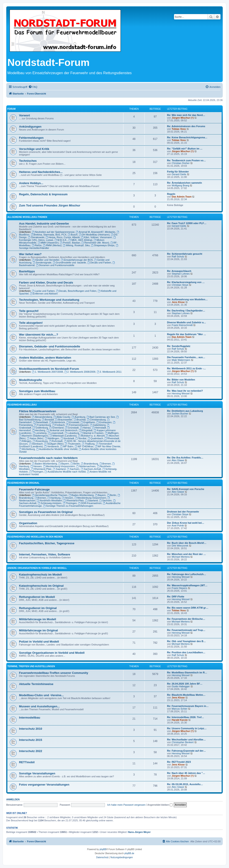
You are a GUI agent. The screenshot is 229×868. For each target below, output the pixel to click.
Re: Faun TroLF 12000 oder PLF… (187, 223)
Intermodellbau (30, 718)
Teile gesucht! (29, 311)
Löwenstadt (56, 433)
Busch (73, 235)
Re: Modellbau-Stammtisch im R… (187, 673)
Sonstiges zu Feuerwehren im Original (46, 512)
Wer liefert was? (30, 254)
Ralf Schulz (178, 256)
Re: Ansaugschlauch (179, 271)
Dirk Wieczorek (180, 546)
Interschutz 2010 (31, 729)
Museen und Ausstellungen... (39, 706)
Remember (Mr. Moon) (95, 243)
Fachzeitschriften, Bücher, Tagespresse (47, 543)
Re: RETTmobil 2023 (179, 762)
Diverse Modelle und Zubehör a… (187, 322)
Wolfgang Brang (181, 185)
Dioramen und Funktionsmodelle (55, 265)
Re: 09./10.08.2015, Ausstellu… (185, 784)
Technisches (28, 161)
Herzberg (39, 430)
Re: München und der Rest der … (187, 554)
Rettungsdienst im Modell (37, 597)
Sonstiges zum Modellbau (37, 391)
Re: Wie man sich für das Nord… (186, 115)
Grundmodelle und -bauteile (69, 263)
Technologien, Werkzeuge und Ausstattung (49, 300)
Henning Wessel (181, 393)
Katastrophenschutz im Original (41, 586)
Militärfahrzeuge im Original (38, 630)
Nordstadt (67, 438)
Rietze (37, 245)
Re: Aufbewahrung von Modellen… (187, 299)
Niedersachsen (86, 466)
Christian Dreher (181, 163)
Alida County (62, 417)
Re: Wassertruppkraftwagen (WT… (187, 585)
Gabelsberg (98, 425)
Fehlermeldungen (31, 138)
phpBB (103, 849)
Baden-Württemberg (45, 464)
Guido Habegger (181, 686)
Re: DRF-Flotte (176, 597)
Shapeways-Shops (103, 245)
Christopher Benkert (183, 742)
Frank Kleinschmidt (182, 325)
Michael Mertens (181, 557)
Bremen (105, 464)
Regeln (171, 194)
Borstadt (48, 420)
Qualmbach (95, 438)
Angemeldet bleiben (160, 805)
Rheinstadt (112, 438)
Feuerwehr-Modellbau (22, 405)
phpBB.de (129, 853)
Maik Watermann (181, 360)
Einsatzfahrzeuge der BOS (77, 260)
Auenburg (78, 417)
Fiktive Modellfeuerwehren (38, 411)
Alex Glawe (178, 460)
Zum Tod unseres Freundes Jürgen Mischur (50, 205)
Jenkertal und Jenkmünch (62, 430)
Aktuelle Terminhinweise (36, 684)
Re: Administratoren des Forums (186, 126)
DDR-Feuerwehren (90, 503)
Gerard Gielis (179, 174)
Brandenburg (89, 464)
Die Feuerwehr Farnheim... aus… (186, 357)
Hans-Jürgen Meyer (139, 832)
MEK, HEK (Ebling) (80, 240)
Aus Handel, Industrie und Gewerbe (44, 224)
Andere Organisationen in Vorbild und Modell (37, 568)
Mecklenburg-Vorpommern (59, 466)
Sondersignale (42, 263)
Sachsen (73, 469)
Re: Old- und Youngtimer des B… (186, 641)
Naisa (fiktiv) (35, 438)
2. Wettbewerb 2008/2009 (80, 372)
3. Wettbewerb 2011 (109, 372)
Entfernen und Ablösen (44, 294)
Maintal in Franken (92, 433)
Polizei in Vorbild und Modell (39, 642)
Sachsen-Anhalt (91, 469)
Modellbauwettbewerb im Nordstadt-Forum (49, 369)
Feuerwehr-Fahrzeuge (34, 489)
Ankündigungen (30, 127)
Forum (12, 109)
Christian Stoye (180, 285)
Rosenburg (40, 441)
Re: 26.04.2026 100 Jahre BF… (185, 684)
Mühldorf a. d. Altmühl (91, 436)
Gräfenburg (40, 428)
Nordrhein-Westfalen (50, 500)
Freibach (59, 425)
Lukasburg (72, 433)
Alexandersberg (42, 417)
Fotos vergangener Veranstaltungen (44, 785)
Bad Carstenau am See (101, 417)
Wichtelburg (27, 449)
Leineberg (40, 433)
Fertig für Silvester (178, 172)
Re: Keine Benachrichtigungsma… (187, 137)
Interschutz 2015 (31, 740)
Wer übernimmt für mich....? (39, 335)
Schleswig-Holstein (50, 503)
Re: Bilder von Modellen (181, 380)
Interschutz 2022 (31, 751)
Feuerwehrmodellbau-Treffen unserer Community (54, 673)
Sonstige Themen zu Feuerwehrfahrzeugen (68, 506)
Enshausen (104, 422)
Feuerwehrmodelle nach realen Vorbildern (48, 458)
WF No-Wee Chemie (108, 446)
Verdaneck (52, 446)
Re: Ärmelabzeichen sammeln (184, 183)
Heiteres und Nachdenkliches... (41, 172)
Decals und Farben (99, 263)
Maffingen (112, 433)
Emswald (73, 422)
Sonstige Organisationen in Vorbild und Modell (52, 653)
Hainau (85, 428)
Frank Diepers (179, 588)
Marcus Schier (180, 709)
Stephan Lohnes (181, 274)
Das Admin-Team (182, 197)
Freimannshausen (77, 425)
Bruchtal (80, 420)
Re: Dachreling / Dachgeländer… (186, 311)
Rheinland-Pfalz (41, 469)
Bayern (64, 464)
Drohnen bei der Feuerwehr (183, 512)
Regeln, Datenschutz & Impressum (43, 194)
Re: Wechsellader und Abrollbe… (186, 740)
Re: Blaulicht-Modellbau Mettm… (186, 695)
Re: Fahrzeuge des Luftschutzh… (187, 574)
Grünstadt (72, 428)
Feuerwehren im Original (23, 483)
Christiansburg (96, 420)
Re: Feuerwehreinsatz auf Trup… (186, 630)
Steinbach (36, 444)
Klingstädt (86, 430)
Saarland (59, 469)
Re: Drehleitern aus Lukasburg (185, 411)
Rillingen (25, 441)
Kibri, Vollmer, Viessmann (96, 237)
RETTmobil (27, 762)
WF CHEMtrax (84, 446)
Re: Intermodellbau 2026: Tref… (186, 717)
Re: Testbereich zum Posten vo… (186, 160)
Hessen (36, 466)
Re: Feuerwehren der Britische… (186, 619)
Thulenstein (73, 444)
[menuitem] (33, 87)
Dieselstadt (40, 422)
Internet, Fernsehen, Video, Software (45, 554)
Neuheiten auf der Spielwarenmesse (53, 232)
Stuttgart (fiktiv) (54, 444)
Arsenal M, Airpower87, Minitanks (95, 232)
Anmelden (13, 799)
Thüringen (36, 472)
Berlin (75, 464)
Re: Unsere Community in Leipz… (187, 728)
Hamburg (54, 498)
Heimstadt (99, 428)
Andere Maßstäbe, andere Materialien (45, 358)
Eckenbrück (57, 422)
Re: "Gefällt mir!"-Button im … (185, 149)
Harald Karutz (180, 720)
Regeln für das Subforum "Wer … (187, 334)
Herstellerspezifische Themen (50, 495)
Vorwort (24, 115)
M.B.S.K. (61, 240)
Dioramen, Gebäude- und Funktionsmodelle (50, 346)
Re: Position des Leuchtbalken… (186, 652)
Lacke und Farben (43, 291)
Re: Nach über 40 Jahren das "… (186, 773)
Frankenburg (42, 425)
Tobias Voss (179, 129)
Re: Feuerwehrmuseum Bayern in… (188, 706)
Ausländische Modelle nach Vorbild (65, 472)
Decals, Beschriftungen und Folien (76, 291)
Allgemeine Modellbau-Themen (27, 217)
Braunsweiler (64, 420)
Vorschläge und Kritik (34, 149)
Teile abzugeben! (31, 323)
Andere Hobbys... (31, 183)
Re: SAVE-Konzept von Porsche (186, 489)
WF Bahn (67, 446)
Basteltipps (27, 271)
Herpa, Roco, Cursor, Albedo (63, 237)
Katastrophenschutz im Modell (40, 575)
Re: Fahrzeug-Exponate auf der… (187, 751)
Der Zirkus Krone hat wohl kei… (186, 523)
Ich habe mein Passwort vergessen (126, 805)
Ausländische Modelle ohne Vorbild (57, 449)
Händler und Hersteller (46, 260)
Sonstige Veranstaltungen (37, 773)
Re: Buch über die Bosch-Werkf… (187, 543)
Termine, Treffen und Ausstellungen (31, 666)
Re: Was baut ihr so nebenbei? (185, 391)
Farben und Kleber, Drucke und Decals (46, 283)
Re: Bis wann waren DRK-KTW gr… (188, 608)
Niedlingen (52, 438)
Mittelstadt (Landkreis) (63, 436)
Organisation (28, 523)
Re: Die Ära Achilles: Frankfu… (185, 458)
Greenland (56, 428)
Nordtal (81, 438)
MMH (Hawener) (48, 243)
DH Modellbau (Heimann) (94, 235)
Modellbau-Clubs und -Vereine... (41, 695)
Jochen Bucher (180, 414)
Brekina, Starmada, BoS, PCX (49, 235)
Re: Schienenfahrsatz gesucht (185, 254)
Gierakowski (36, 237)
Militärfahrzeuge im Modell (38, 619)
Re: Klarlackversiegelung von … (186, 282)
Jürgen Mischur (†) (183, 118)
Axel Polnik (178, 525)
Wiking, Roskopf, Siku (76, 245)
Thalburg (88, 444)
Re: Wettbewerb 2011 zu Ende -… (186, 368)
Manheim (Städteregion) (34, 436)
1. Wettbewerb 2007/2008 (48, 372)
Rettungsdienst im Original (38, 608)
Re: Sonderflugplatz (179, 346)
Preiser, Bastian (70, 243)
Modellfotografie (31, 380)
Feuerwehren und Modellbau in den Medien (35, 537)
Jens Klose (178, 302)
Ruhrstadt (56, 441)
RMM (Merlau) (52, 245)
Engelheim (88, 422)
